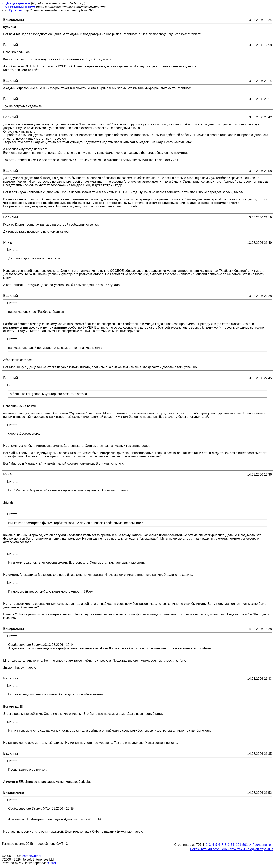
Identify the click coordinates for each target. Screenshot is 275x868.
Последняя (262, 845)
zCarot (51, 863)
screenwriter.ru (33, 856)
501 (245, 845)
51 (233, 845)
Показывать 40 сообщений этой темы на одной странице (232, 849)
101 (238, 845)
